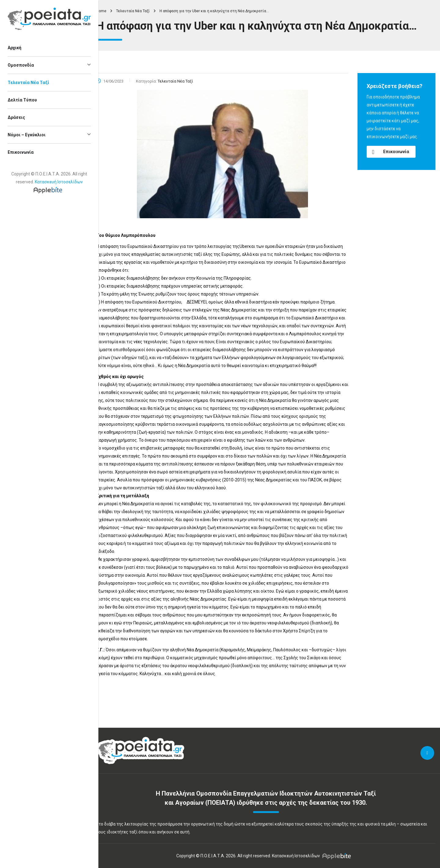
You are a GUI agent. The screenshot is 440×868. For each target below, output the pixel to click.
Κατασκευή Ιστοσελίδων (59, 182)
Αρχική (15, 48)
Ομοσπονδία (21, 65)
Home (101, 11)
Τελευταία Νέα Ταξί (28, 83)
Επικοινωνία (21, 152)
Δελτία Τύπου (22, 100)
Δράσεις (16, 117)
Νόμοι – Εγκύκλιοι (27, 135)
